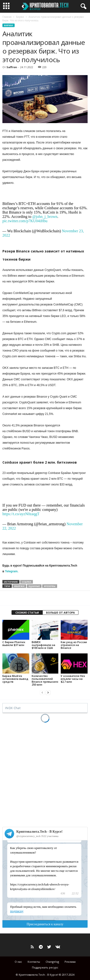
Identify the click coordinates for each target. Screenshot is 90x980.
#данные (34, 586)
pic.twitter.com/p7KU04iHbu (25, 221)
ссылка (27, 582)
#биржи (19, 586)
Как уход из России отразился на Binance (74, 645)
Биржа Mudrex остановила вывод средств (15, 679)
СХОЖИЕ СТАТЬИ (27, 612)
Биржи (20, 17)
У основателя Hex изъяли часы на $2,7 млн (73, 679)
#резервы (50, 586)
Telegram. (12, 571)
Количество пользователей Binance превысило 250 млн (45, 680)
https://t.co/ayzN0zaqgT (21, 514)
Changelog (52, 962)
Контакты (34, 962)
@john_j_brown (45, 217)
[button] (83, 6)
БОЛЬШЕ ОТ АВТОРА (60, 612)
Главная (7, 17)
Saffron (12, 67)
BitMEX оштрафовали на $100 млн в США (43, 645)
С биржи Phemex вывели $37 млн (14, 643)
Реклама (70, 962)
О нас (18, 962)
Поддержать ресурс (45, 967)
